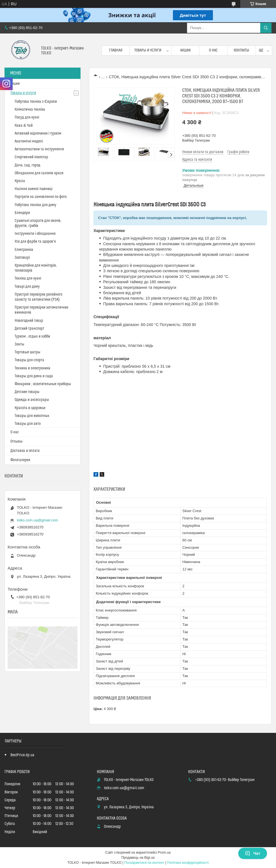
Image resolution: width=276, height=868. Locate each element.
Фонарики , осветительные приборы (43, 384)
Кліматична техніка (30, 110)
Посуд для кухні (27, 117)
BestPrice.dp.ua (22, 755)
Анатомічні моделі (29, 141)
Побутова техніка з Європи (36, 102)
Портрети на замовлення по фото (41, 197)
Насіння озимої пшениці (34, 189)
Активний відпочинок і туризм (38, 133)
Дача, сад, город (27, 165)
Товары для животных (32, 416)
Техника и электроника (33, 368)
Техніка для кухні (28, 278)
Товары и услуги (148, 50)
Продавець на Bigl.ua (138, 858)
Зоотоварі (22, 258)
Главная (116, 50)
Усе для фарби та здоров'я (35, 242)
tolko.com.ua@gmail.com (37, 520)
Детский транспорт (29, 329)
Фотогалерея (20, 460)
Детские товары (27, 392)
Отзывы (16, 441)
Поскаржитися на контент (144, 863)
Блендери (22, 213)
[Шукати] (266, 28)
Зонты (19, 344)
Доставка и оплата (25, 451)
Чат (253, 853)
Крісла (20, 181)
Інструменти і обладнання (35, 234)
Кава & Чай (24, 126)
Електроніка (24, 250)
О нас (213, 50)
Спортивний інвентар (31, 157)
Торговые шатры (27, 352)
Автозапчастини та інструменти (39, 149)
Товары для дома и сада (34, 376)
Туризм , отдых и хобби (32, 336)
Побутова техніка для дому (35, 205)
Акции (185, 50)
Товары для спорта (29, 360)
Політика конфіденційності (188, 863)
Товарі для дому (27, 287)
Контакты (241, 50)
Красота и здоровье (30, 408)
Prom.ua (164, 853)
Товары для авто (28, 424)
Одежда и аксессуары (32, 400)
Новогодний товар (29, 321)
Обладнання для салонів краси (39, 173)
